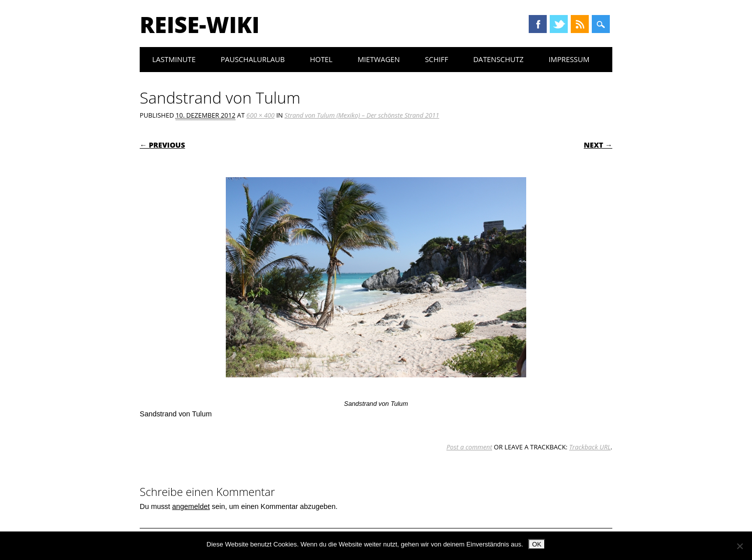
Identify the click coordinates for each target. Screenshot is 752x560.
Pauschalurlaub (253, 59)
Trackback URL (590, 447)
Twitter (559, 24)
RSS (580, 24)
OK (537, 544)
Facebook (538, 24)
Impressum (569, 59)
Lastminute (174, 59)
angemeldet (191, 506)
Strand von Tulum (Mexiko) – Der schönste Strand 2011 (362, 115)
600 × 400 (260, 115)
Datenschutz (498, 59)
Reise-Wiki (200, 25)
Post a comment (469, 447)
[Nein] (739, 546)
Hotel (321, 59)
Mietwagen (379, 59)
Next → (598, 145)
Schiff (437, 59)
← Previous (162, 145)
